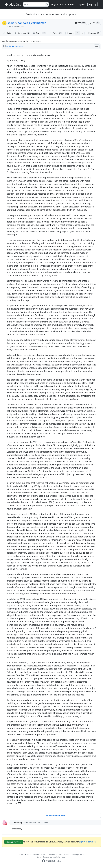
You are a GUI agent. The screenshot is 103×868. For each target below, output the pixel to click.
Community (52, 854)
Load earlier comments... (55, 815)
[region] (51, 429)
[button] (82, 33)
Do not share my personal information (51, 857)
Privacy (28, 854)
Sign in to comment (88, 842)
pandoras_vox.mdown (32, 23)
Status (43, 854)
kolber (12, 23)
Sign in (82, 4)
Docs (60, 854)
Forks (56, 33)
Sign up (93, 4)
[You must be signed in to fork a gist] (94, 23)
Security (36, 854)
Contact (67, 854)
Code (7, 33)
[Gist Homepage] (13, 4)
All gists (55, 5)
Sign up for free (14, 842)
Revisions (22, 33)
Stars (40, 33)
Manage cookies (79, 854)
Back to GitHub (67, 5)
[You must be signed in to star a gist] (80, 23)
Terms (21, 854)
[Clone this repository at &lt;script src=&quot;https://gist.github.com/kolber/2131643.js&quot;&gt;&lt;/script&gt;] (78, 33)
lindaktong (17, 823)
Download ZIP (94, 33)
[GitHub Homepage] (44, 861)
